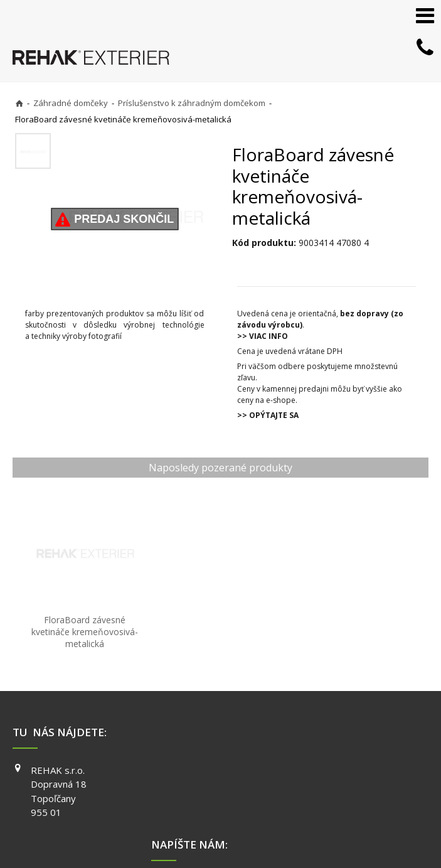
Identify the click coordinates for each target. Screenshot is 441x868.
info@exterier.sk (206, 749)
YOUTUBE (336, 768)
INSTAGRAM (341, 750)
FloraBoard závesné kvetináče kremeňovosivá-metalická (68, 601)
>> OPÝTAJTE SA (268, 415)
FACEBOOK (338, 732)
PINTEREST (339, 786)
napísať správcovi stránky (221, 831)
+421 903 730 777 (208, 734)
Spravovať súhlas (215, 843)
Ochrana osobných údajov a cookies (342, 831)
